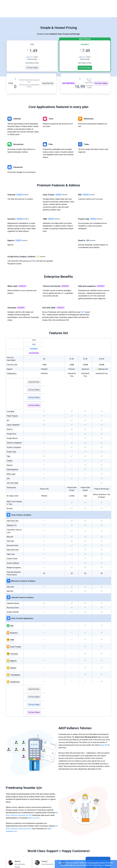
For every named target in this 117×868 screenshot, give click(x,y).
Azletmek (108, 865)
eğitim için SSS (34, 818)
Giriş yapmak (92, 9)
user (31, 57)
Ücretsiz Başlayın (108, 9)
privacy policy (95, 863)
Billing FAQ (104, 745)
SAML (83, 312)
